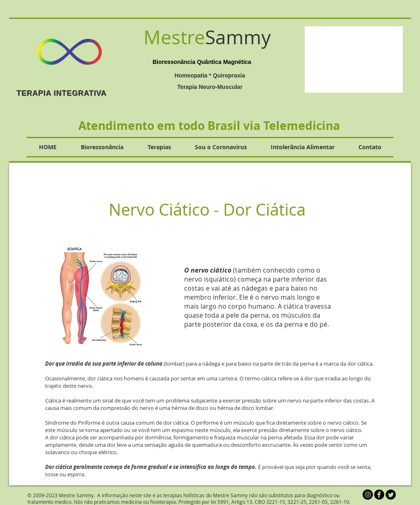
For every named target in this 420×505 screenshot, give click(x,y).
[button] (354, 59)
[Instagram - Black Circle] (368, 495)
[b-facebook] (379, 495)
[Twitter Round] (391, 495)
